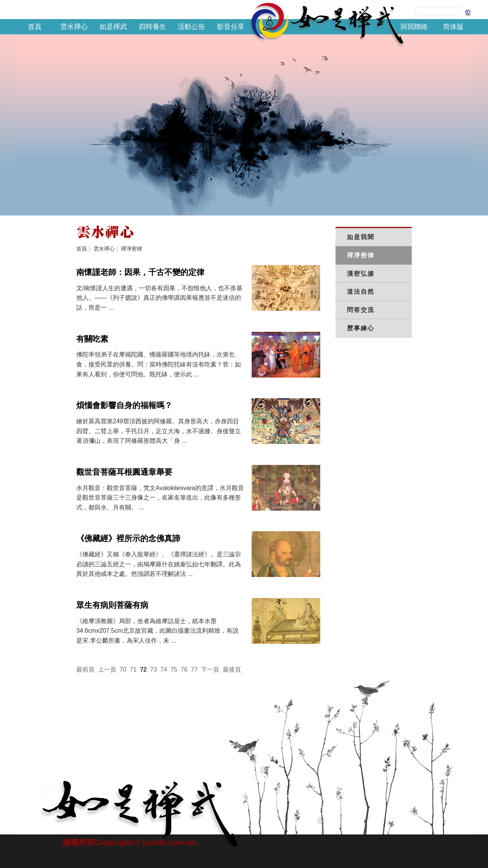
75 (174, 669)
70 (123, 669)
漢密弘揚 (361, 274)
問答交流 (361, 310)
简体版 (453, 27)
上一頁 (107, 669)
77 (194, 669)
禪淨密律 (132, 249)
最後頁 (232, 669)
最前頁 (85, 669)
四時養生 (152, 27)
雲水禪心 (74, 27)
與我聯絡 (414, 27)
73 (154, 669)
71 (133, 669)
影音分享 (231, 27)
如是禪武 (113, 27)
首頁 (35, 27)
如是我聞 (361, 237)
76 (184, 669)
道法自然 (361, 292)
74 (164, 669)
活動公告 (191, 27)
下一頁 (210, 669)
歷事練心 (361, 328)
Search (468, 12)
